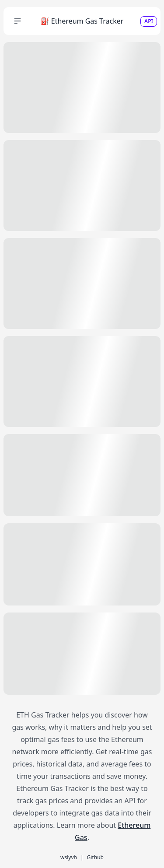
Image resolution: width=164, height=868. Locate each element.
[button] (17, 21)
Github (95, 857)
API (149, 21)
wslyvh (69, 857)
